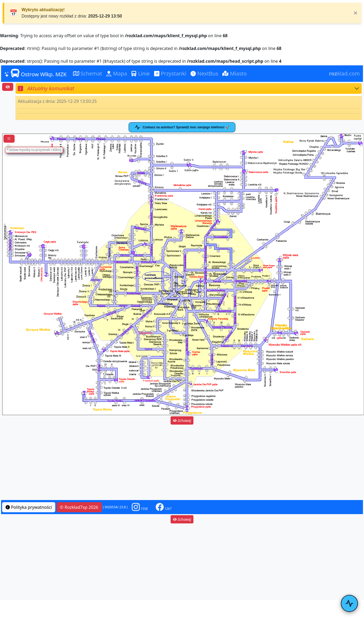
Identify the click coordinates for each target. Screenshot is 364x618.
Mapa (117, 73)
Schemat (88, 73)
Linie (141, 73)
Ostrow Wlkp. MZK (35, 73)
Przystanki (170, 73)
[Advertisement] (182, 463)
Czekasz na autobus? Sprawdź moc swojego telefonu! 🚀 (182, 127)
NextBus (204, 73)
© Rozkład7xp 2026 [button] (79, 507)
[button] (140, 507)
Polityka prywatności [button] (29, 507)
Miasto (235, 73)
